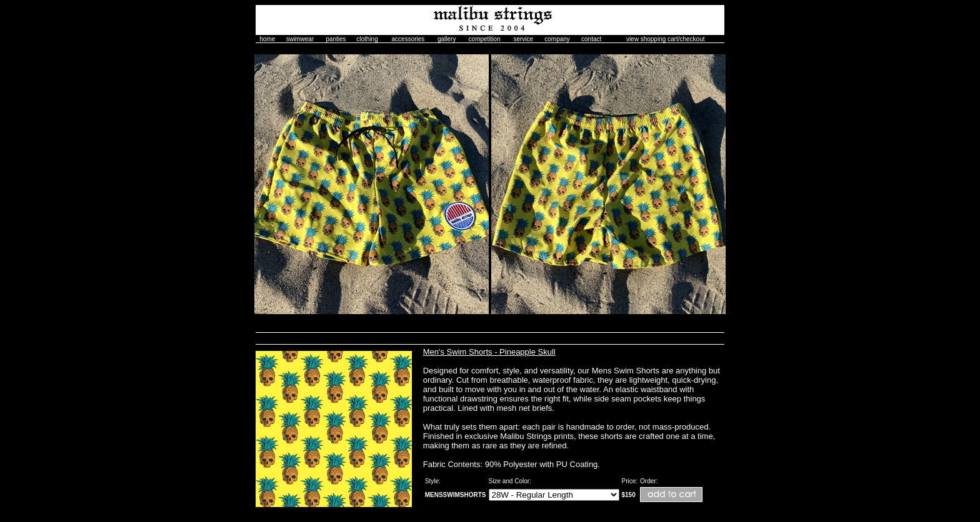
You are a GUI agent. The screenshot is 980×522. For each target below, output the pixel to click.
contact (591, 39)
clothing (367, 39)
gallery (447, 39)
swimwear (300, 39)
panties (336, 39)
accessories (408, 39)
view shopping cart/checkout (666, 39)
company (557, 39)
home (267, 39)
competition (485, 39)
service (523, 39)
